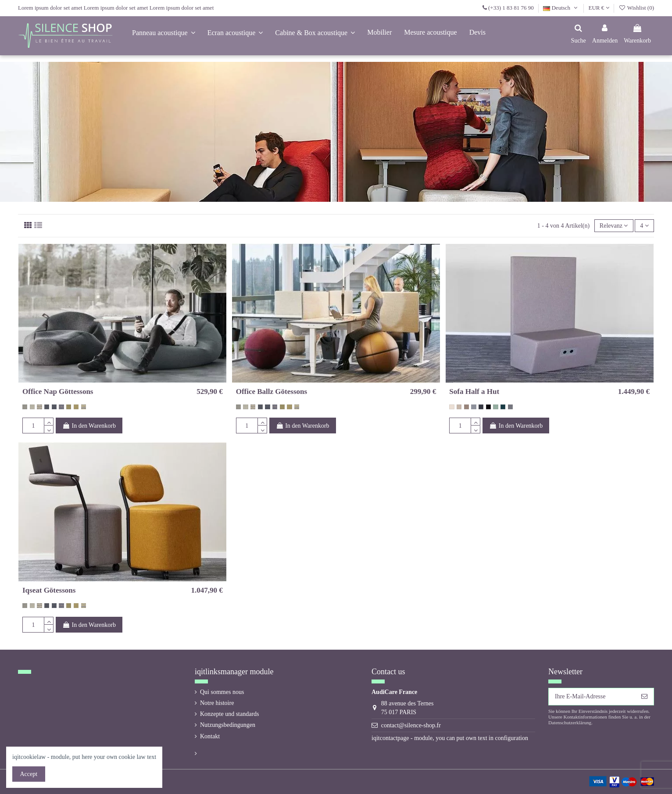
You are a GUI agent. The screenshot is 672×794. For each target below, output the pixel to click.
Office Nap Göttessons (58, 392)
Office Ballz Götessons (272, 392)
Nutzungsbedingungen (228, 725)
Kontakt (210, 736)
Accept (29, 774)
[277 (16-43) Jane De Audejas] (76, 407)
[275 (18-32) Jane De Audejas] (39, 407)
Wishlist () (636, 8)
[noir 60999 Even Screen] (488, 407)
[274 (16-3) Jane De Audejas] (32, 407)
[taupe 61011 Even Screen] (466, 407)
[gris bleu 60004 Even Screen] (474, 407)
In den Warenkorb (89, 426)
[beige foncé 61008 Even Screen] (459, 407)
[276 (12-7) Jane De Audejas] (69, 407)
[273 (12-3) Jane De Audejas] (25, 407)
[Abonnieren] (644, 697)
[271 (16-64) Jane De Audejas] (54, 407)
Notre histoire (217, 703)
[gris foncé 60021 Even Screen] (481, 407)
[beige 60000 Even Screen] (452, 407)
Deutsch (561, 8)
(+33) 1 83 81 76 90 (511, 8)
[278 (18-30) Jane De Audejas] (84, 407)
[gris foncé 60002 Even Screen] (510, 407)
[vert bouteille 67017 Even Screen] (503, 407)
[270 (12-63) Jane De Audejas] (47, 407)
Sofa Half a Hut (474, 392)
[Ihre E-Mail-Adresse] (592, 697)
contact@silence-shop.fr (411, 725)
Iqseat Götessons (49, 590)
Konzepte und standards (230, 714)
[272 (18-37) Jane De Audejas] (61, 407)
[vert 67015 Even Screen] (495, 407)
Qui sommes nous (222, 692)
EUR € (599, 8)
